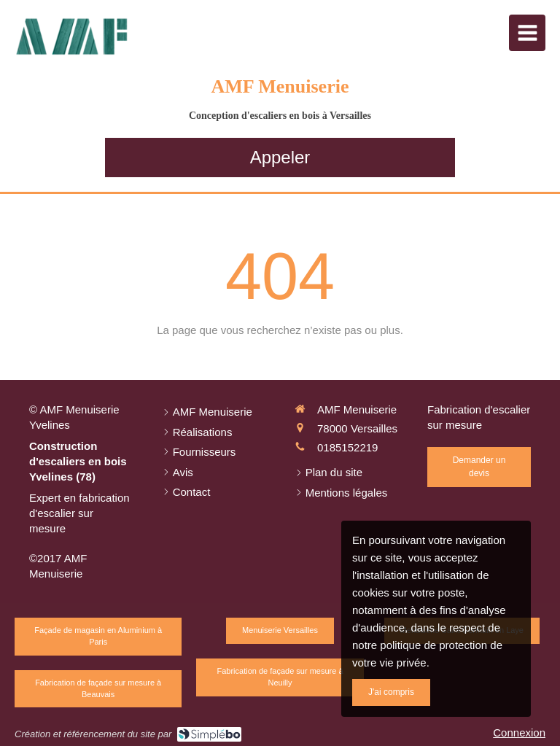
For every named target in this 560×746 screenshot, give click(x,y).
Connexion (519, 733)
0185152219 (347, 447)
